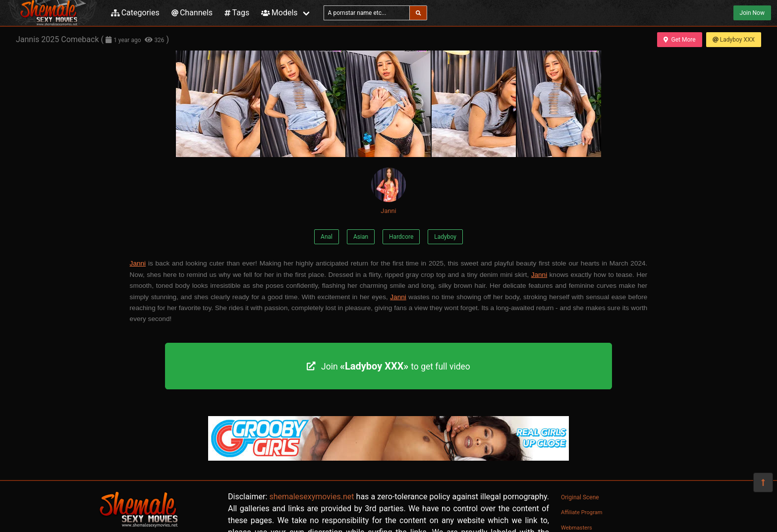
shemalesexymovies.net (311, 497)
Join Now (752, 13)
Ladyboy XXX (734, 40)
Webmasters (577, 528)
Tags (237, 13)
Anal (327, 237)
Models (279, 13)
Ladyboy (445, 237)
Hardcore (401, 237)
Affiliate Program (582, 512)
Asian (361, 237)
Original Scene (580, 497)
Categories (135, 13)
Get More (679, 40)
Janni (388, 191)
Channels (192, 13)
